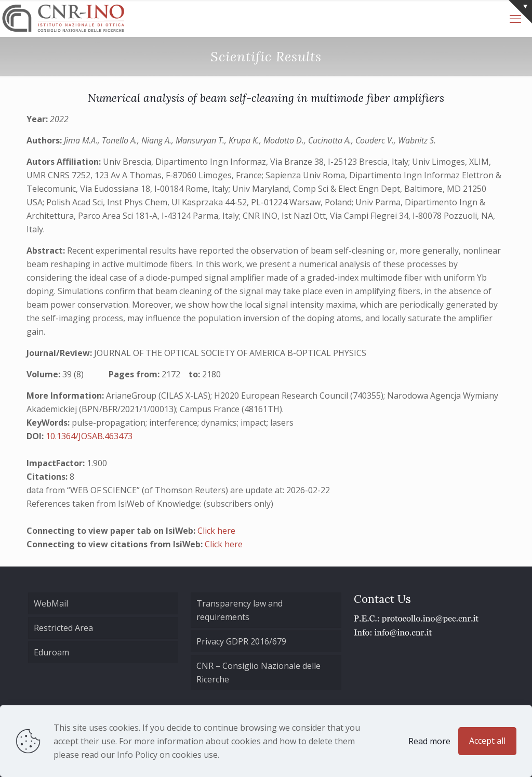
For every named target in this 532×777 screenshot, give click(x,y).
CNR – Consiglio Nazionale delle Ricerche (258, 673)
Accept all (487, 741)
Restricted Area (63, 628)
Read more (429, 741)
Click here (216, 531)
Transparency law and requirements (240, 610)
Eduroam (51, 652)
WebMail (51, 603)
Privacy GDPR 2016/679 (241, 641)
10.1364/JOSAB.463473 (89, 436)
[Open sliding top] (520, 12)
